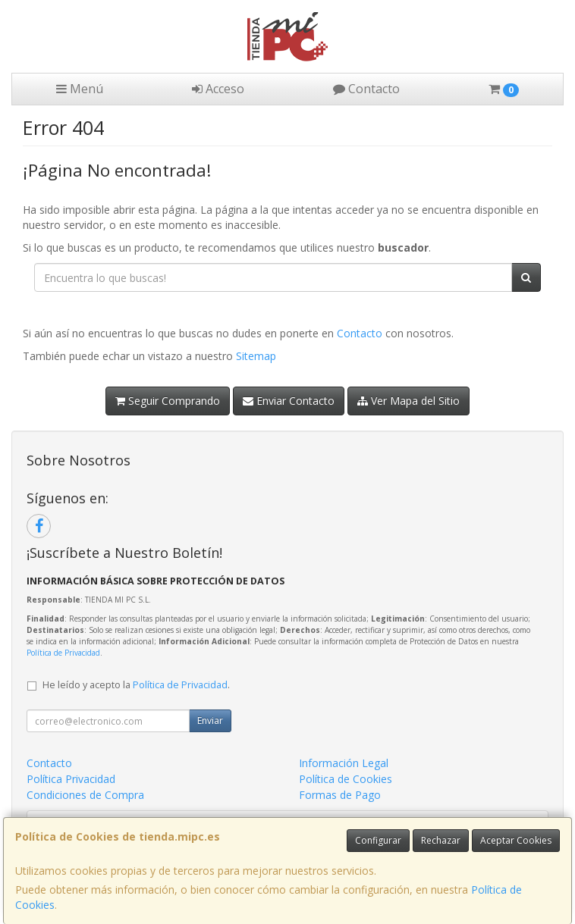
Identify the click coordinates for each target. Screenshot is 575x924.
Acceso (218, 89)
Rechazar (441, 840)
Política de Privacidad (63, 653)
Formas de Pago (340, 795)
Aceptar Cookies (516, 840)
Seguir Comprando (168, 401)
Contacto (366, 89)
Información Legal (344, 763)
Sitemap (256, 356)
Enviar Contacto (289, 401)
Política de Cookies (346, 779)
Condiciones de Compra (85, 795)
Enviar (210, 720)
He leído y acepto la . (136, 685)
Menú (80, 89)
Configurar (378, 840)
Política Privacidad (71, 779)
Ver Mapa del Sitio (408, 401)
